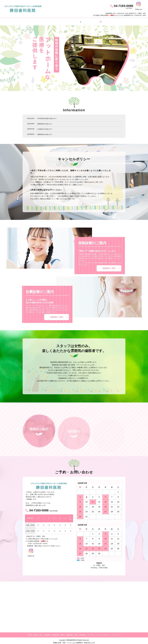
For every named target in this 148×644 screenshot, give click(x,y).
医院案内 (68, 21)
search (106, 21)
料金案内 (89, 21)
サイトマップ (116, 633)
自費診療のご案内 (57, 315)
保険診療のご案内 (109, 267)
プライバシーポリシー (103, 633)
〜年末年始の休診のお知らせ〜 (47, 117)
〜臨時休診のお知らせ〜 (44, 122)
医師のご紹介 (56, 21)
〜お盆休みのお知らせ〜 (44, 127)
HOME (44, 21)
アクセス (99, 21)
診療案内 (78, 21)
